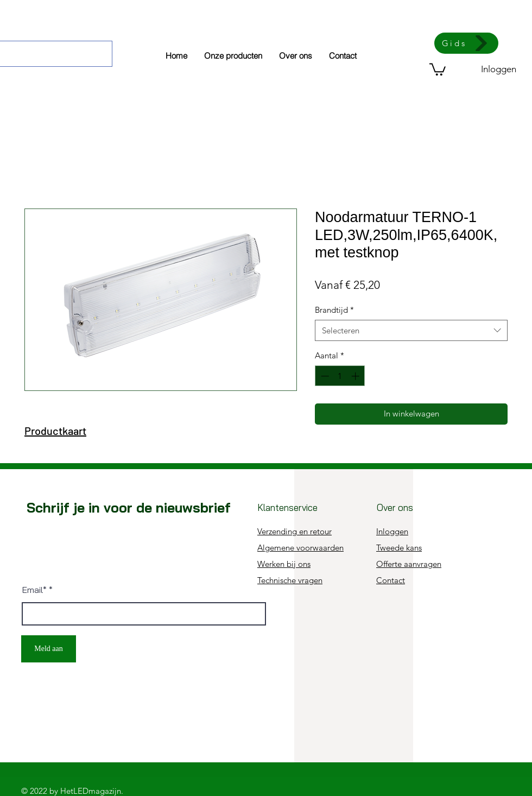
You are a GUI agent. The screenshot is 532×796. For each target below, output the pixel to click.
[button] (438, 69)
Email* (34, 590)
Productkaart (55, 431)
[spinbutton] (340, 376)
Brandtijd (334, 310)
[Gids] (466, 43)
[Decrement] (324, 376)
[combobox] (411, 330)
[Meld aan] (49, 649)
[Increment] (356, 376)
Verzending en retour (294, 531)
